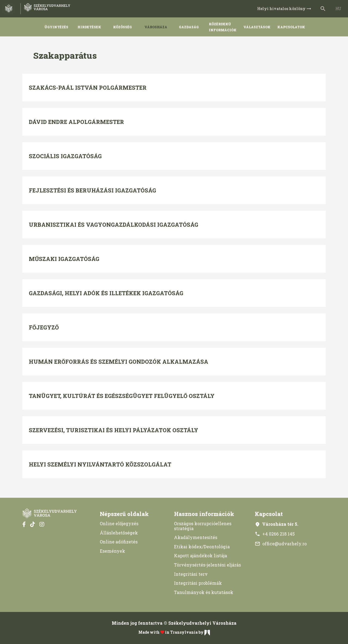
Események (112, 551)
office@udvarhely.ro (281, 544)
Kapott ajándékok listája (201, 556)
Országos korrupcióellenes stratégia (203, 526)
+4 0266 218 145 (275, 534)
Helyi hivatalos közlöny (285, 9)
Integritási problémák (198, 583)
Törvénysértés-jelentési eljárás (207, 565)
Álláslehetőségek (119, 533)
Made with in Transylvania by (174, 633)
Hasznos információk (204, 514)
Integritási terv (191, 574)
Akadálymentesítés (196, 537)
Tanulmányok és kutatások (204, 592)
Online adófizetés (119, 542)
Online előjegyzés (119, 523)
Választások (257, 27)
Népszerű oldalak (124, 514)
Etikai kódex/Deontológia (202, 547)
